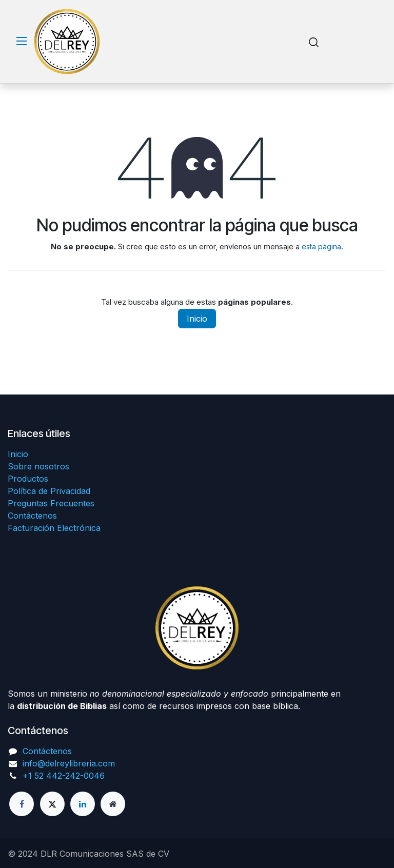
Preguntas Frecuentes (51, 503)
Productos (28, 479)
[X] (52, 804)
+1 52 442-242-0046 (64, 776)
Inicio (197, 319)
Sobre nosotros (38, 466)
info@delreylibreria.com (69, 763)
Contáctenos (32, 516)
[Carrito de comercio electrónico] (343, 42)
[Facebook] (22, 804)
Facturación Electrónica (54, 528)
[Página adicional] (113, 804)
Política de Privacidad (49, 491)
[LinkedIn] (83, 804)
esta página (321, 246)
